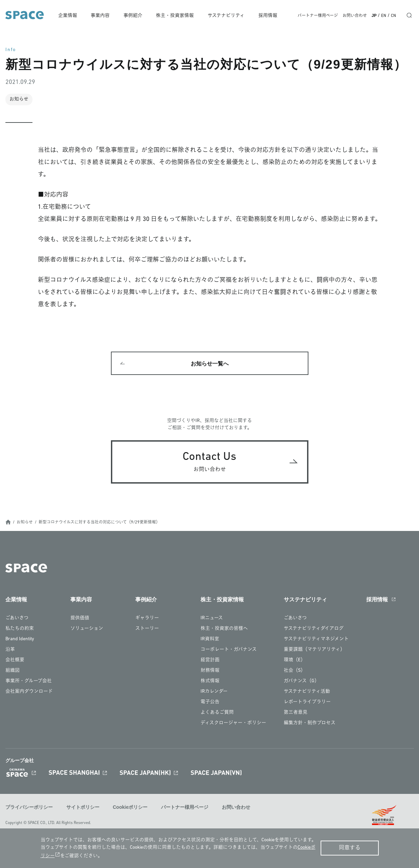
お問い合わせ (355, 16)
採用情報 (269, 16)
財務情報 (210, 671)
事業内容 (102, 16)
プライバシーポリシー (29, 808)
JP (374, 16)
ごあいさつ (17, 619)
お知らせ (25, 523)
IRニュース (212, 619)
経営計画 (210, 661)
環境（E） (295, 661)
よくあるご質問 (217, 713)
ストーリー (147, 629)
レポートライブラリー (307, 703)
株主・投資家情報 (177, 16)
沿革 (10, 650)
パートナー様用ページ (318, 16)
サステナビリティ (227, 16)
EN (384, 16)
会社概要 (15, 661)
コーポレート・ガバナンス (229, 650)
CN (393, 16)
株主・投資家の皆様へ (224, 629)
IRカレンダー (214, 692)
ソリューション (87, 629)
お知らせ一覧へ (210, 364)
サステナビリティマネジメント (316, 640)
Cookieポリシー (130, 808)
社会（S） (295, 671)
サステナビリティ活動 (307, 692)
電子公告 (210, 703)
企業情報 (70, 16)
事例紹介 (135, 16)
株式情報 (210, 682)
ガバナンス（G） (301, 682)
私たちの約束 (20, 629)
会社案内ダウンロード (29, 692)
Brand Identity (20, 640)
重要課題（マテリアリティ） (314, 650)
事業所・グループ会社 (29, 682)
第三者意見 (296, 713)
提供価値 (80, 619)
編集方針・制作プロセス (310, 724)
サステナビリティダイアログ (314, 629)
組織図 (13, 671)
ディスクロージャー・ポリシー (233, 724)
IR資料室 (210, 640)
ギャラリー (147, 619)
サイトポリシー (83, 808)
